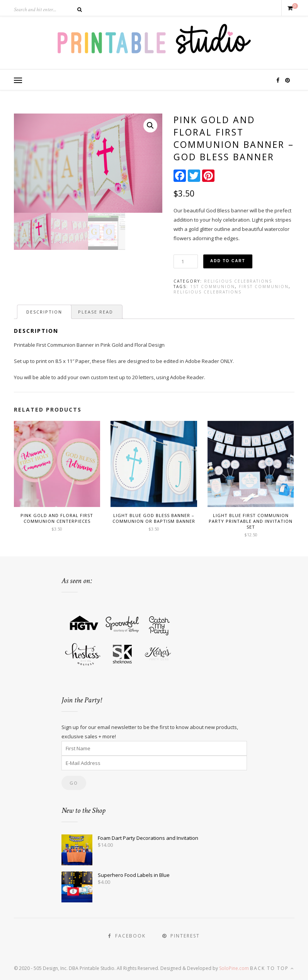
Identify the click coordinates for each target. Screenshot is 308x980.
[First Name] (154, 748)
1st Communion (213, 287)
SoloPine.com (234, 968)
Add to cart (228, 261)
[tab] (44, 312)
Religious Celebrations (238, 281)
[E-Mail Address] (154, 763)
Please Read (96, 312)
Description (44, 312)
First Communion (264, 287)
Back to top (272, 968)
